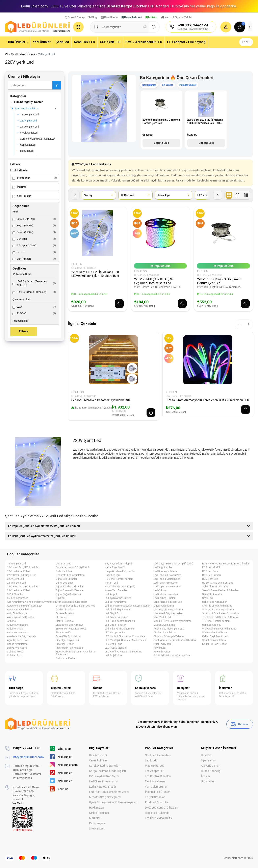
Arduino (11, 621)
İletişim (205, 776)
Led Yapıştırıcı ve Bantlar (167, 587)
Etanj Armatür (63, 633)
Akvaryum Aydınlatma (19, 610)
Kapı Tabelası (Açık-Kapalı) (120, 587)
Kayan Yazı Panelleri (116, 590)
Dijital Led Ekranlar (66, 579)
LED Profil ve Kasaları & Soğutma (123, 652)
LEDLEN (77, 264)
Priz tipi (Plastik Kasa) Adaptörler (172, 655)
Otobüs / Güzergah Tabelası (169, 636)
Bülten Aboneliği (211, 771)
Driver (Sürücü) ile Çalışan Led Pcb (75, 606)
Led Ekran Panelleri (115, 625)
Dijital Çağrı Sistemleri (68, 594)
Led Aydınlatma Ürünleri (118, 598)
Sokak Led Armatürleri (215, 602)
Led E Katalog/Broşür (103, 787)
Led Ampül (111, 594)
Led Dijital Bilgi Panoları (118, 610)
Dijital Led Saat (64, 583)
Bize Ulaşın (109, 17)
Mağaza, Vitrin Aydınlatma (168, 610)
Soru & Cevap (75, 17)
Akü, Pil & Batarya (17, 613)
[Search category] (96, 27)
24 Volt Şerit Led (16, 583)
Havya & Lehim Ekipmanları (120, 571)
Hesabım (207, 755)
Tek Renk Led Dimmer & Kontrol (220, 617)
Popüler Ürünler (188, 85)
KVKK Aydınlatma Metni (104, 776)
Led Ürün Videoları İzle (159, 818)
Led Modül (151, 760)
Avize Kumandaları (18, 633)
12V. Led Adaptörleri (18, 571)
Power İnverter (162, 652)
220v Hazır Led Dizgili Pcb (22, 575)
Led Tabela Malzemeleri (167, 579)
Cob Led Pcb (14, 655)
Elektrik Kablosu (65, 621)
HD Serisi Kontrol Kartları (119, 579)
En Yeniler (168, 85)
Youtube (59, 789)
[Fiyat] (246, 195)
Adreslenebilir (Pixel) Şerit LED (24, 606)
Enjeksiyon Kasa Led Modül (71, 629)
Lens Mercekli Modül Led (168, 602)
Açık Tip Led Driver (18, 640)
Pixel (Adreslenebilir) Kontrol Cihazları (175, 640)
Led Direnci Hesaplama (103, 781)
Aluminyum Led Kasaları (21, 617)
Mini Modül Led (162, 617)
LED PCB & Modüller (116, 648)
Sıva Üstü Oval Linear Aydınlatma (221, 613)
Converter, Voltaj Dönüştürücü (73, 567)
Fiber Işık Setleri (65, 644)
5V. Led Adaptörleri (18, 598)
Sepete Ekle (161, 143)
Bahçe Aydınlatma (17, 644)
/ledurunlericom (64, 765)
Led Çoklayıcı (161, 590)
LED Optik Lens (113, 644)
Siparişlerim (208, 760)
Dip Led (60, 598)
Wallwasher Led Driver (215, 633)
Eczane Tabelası (65, 613)
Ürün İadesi (208, 781)
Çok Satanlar (149, 85)
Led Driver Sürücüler (116, 617)
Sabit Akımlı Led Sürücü (216, 587)
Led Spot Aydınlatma (165, 571)
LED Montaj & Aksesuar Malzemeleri (125, 640)
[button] (240, 324)
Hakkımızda (96, 808)
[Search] (145, 27)
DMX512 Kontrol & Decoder (71, 602)
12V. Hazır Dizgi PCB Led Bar (23, 567)
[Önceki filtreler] (75, 195)
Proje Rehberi (132, 17)
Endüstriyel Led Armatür (69, 625)
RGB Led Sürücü (211, 575)
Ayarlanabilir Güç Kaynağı (21, 636)
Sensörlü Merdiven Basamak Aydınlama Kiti (101, 400)
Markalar (95, 818)
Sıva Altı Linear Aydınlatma (217, 606)
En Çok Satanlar (155, 797)
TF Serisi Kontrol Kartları (216, 621)
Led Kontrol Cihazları (158, 776)
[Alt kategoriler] (56, 109)
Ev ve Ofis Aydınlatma (68, 636)
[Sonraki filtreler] (218, 195)
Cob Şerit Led (63, 564)
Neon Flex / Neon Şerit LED (169, 629)
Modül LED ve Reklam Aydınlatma (172, 621)
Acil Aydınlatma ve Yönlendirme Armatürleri (31, 602)
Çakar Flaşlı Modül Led (215, 636)
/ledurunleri (61, 757)
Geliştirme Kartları (66, 658)
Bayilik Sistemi (98, 755)
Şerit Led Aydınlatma (214, 640)
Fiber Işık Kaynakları (67, 640)
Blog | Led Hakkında (157, 813)
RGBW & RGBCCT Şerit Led (218, 583)
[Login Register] (226, 27)
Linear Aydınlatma (164, 606)
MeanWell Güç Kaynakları (168, 613)
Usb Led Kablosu (212, 625)
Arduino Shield (15, 629)
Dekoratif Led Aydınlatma (70, 575)
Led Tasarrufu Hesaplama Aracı (109, 792)
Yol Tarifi (18, 803)
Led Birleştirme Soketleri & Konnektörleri (127, 606)
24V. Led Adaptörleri (18, 590)
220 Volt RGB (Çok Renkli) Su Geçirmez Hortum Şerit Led (154, 281)
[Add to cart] (119, 304)
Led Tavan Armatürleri (166, 583)
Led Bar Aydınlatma (116, 602)
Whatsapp (60, 749)
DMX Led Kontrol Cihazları (161, 808)
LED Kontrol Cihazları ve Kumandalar (125, 636)
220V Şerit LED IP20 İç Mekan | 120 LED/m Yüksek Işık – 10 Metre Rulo (205, 122)
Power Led (159, 648)
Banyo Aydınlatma (17, 648)
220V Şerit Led (15, 579)
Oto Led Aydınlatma (164, 633)
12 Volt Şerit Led (16, 564)
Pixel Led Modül (162, 644)
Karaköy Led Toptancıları (105, 766)
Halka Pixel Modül (115, 567)
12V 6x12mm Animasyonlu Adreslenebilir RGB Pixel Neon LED (208, 400)
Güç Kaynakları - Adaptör (119, 564)
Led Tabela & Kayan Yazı (167, 575)
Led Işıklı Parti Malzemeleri (120, 629)
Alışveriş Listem (211, 766)
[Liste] (237, 195)
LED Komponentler (115, 633)
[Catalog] (78, 27)
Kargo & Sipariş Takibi (176, 17)
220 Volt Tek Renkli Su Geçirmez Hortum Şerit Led (161, 121)
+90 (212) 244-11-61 (193, 25)
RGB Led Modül (211, 567)
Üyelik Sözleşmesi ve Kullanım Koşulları (113, 802)
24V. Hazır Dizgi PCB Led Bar (23, 587)
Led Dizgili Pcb (113, 613)
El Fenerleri (62, 617)
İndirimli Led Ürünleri (158, 792)
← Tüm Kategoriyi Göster (27, 102)
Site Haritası (97, 829)
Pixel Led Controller (157, 802)
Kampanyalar (98, 823)
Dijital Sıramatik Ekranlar (70, 590)
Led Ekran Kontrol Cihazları (120, 621)
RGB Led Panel (211, 571)
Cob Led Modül (16, 652)
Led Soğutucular (163, 567)
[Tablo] (229, 195)
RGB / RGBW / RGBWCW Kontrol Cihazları (226, 564)
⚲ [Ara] (57, 85)
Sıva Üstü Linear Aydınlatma (218, 610)
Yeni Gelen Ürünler (156, 787)
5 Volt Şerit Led (16, 594)
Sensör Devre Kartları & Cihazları (220, 590)
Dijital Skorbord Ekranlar (69, 587)
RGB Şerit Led (210, 579)
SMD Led (207, 598)
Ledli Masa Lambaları (166, 594)
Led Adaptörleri (154, 771)
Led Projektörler (114, 655)
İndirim (151, 17)
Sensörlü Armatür (212, 594)
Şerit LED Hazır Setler (214, 644)
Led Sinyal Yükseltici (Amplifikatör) (173, 564)
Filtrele (24, 331)
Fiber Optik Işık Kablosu (69, 648)
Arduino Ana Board (18, 625)
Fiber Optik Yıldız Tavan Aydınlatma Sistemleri (76, 653)
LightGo (140, 271)
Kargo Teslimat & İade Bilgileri (107, 771)
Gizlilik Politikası (99, 813)
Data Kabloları (64, 571)
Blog (93, 17)
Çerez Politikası (99, 760)
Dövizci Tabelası (65, 610)
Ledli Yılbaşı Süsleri (164, 598)
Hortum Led (111, 583)
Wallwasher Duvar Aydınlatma (219, 629)
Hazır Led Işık (112, 575)
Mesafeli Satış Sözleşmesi (105, 797)
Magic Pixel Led (155, 766)
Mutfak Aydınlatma (164, 625)
